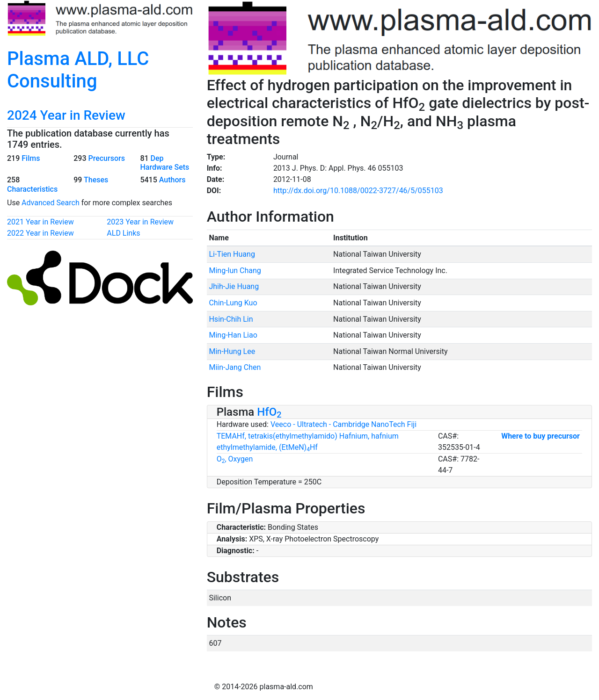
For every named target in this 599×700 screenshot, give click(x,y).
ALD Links (123, 233)
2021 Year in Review (40, 222)
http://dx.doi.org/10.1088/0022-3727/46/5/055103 (358, 191)
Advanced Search (51, 203)
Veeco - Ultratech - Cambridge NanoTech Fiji (343, 424)
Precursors (106, 158)
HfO (269, 412)
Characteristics (32, 189)
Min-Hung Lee (232, 351)
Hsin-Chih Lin (231, 319)
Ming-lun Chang (235, 271)
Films (31, 158)
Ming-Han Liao (233, 335)
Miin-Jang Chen (235, 367)
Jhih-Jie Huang (234, 286)
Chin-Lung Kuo (233, 303)
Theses (96, 180)
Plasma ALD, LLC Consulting (78, 70)
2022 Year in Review (40, 233)
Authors (172, 180)
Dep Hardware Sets (164, 163)
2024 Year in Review (66, 115)
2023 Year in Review (140, 222)
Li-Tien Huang (232, 254)
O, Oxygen (235, 459)
